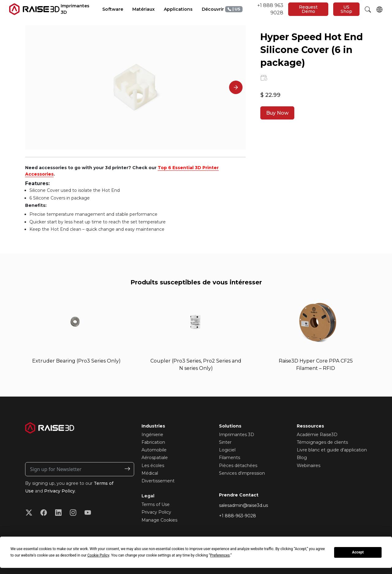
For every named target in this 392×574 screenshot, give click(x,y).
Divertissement (158, 481)
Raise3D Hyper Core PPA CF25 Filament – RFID (316, 365)
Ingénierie (152, 435)
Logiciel (227, 450)
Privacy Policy (60, 491)
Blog (302, 458)
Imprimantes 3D (237, 435)
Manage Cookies (159, 520)
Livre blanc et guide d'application (332, 450)
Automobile (154, 450)
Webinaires (309, 466)
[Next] (236, 87)
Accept (358, 552)
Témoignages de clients (322, 442)
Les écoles (153, 466)
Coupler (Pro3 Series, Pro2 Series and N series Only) (196, 365)
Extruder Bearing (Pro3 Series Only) (76, 361)
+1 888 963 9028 (254, 9)
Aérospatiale (155, 458)
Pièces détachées (238, 466)
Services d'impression (242, 473)
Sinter (225, 442)
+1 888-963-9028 (237, 516)
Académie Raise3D (317, 435)
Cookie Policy (98, 555)
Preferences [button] (220, 555)
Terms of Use (156, 504)
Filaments (230, 458)
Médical (150, 473)
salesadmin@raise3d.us (243, 505)
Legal (148, 496)
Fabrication (153, 442)
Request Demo (308, 9)
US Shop (346, 9)
